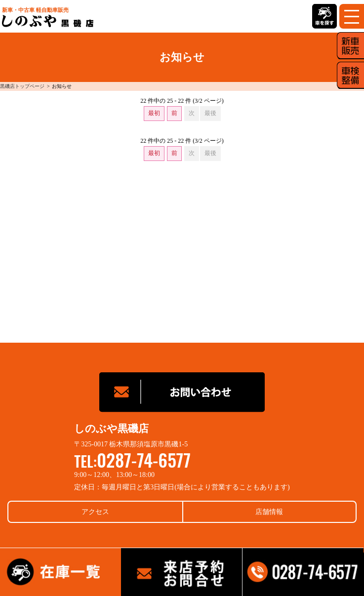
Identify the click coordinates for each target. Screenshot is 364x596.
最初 (154, 113)
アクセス (95, 512)
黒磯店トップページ (22, 86)
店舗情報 (269, 512)
